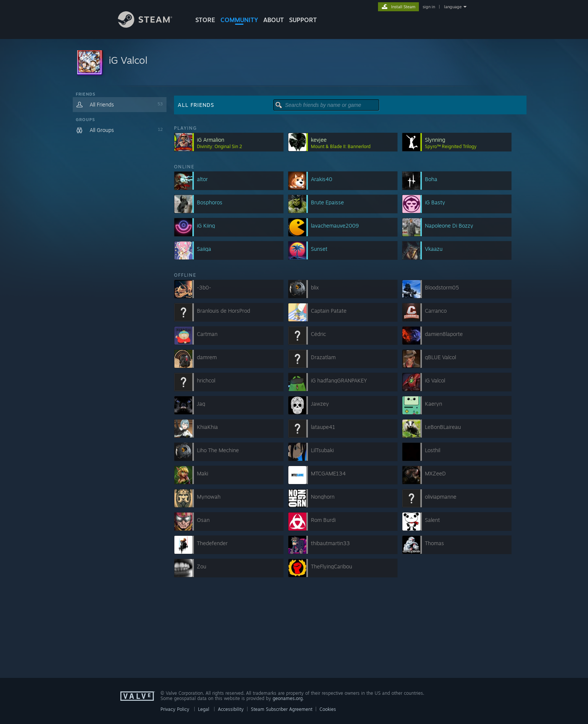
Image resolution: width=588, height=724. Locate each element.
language (453, 7)
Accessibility (231, 709)
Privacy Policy (175, 709)
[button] (294, 63)
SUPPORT (303, 20)
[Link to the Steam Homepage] (151, 26)
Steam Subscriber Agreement (282, 709)
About (274, 20)
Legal (204, 709)
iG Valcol (128, 60)
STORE (205, 20)
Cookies (328, 709)
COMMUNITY (239, 20)
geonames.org (288, 698)
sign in (429, 7)
